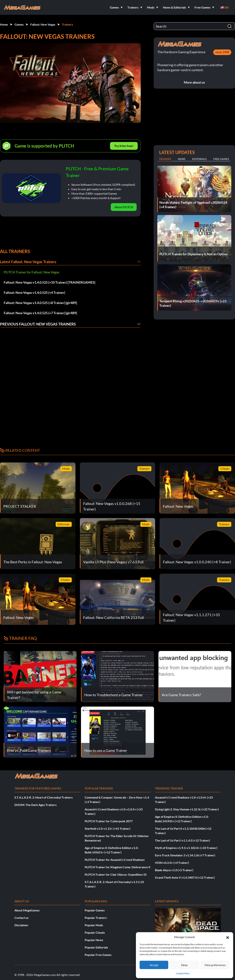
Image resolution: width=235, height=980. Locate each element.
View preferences (215, 965)
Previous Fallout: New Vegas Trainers (38, 324)
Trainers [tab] (165, 159)
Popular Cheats (95, 932)
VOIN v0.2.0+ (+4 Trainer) (172, 863)
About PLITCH (124, 207)
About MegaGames (27, 910)
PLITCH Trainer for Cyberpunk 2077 (109, 821)
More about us (194, 82)
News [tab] (182, 159)
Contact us (21, 918)
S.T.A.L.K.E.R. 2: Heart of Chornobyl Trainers (44, 797)
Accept (154, 965)
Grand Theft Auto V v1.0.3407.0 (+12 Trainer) (185, 877)
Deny (184, 965)
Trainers (67, 24)
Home (4, 24)
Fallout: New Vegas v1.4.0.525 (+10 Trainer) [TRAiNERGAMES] (49, 282)
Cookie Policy (183, 973)
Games (19, 24)
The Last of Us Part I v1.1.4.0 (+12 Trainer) (182, 840)
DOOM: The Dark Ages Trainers (35, 805)
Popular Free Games (98, 955)
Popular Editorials (96, 947)
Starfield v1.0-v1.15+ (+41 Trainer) (108, 828)
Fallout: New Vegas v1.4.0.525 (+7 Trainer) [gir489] (40, 313)
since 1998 (222, 52)
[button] (228, 937)
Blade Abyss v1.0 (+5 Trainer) (174, 870)
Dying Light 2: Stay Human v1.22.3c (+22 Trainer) (187, 809)
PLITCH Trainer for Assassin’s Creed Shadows (115, 860)
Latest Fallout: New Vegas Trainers (28, 262)
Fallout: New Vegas (43, 24)
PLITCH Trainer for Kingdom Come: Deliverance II (117, 867)
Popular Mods (94, 925)
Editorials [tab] (199, 159)
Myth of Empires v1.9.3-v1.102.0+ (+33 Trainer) (186, 848)
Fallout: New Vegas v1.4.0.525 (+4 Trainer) (34, 292)
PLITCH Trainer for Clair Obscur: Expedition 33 (116, 874)
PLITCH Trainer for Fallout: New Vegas (32, 272)
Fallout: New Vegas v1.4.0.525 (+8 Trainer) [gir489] (40, 303)
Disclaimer (21, 925)
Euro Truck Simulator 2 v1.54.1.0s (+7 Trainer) (185, 855)
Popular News (94, 940)
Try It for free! (124, 146)
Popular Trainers (96, 918)
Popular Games (95, 910)
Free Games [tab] (221, 159)
